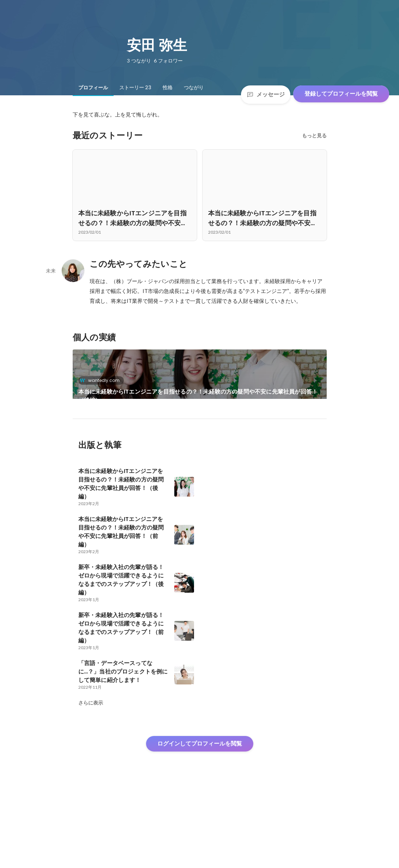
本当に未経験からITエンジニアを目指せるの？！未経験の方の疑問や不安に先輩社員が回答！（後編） (198, 396)
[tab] (93, 88)
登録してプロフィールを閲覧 (341, 94)
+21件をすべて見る (265, 444)
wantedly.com (102, 380)
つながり (194, 88)
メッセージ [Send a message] (266, 94)
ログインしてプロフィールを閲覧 (200, 816)
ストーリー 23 (135, 88)
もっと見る (314, 136)
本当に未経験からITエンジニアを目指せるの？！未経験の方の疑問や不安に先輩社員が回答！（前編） (133, 453)
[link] (200, 383)
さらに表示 (91, 775)
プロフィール (93, 88)
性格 (168, 88)
